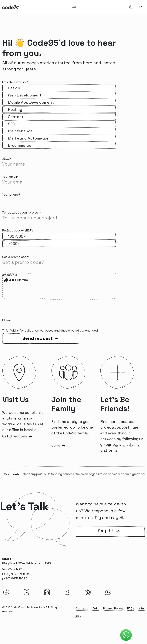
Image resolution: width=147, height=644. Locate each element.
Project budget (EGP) (17, 230)
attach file (10, 275)
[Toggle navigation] (74, 7)
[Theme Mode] (131, 7)
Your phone (11, 195)
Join (95, 608)
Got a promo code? (16, 257)
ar (140, 7)
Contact (82, 608)
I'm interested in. (15, 82)
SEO (79, 616)
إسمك (7, 159)
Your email (10, 177)
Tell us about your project (22, 212)
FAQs (131, 608)
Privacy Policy (113, 608)
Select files (18, 280)
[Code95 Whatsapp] (126, 635)
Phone (7, 320)
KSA (141, 608)
